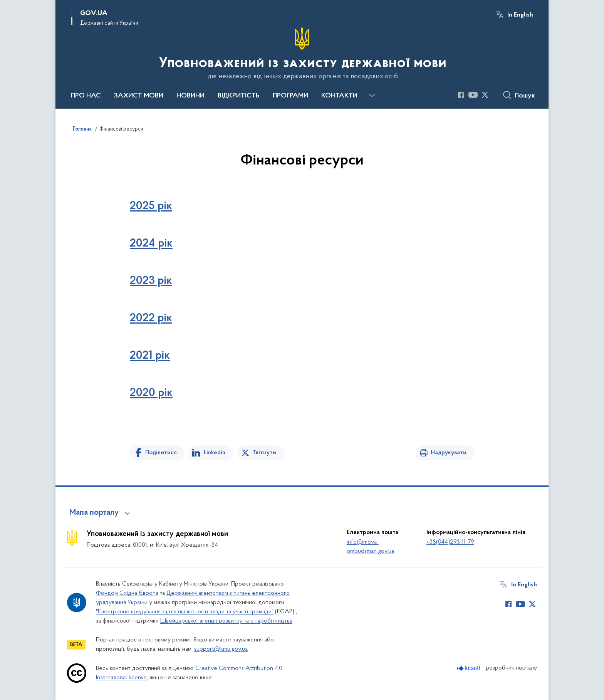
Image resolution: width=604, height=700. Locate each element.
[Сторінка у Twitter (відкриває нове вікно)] (485, 95)
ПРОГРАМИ (290, 96)
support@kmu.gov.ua (221, 649)
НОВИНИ (190, 96)
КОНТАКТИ (339, 96)
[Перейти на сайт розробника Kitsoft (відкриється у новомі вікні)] (469, 668)
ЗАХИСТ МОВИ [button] (139, 96)
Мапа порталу (94, 513)
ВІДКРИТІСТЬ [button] (239, 96)
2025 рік (151, 206)
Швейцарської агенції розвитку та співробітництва (226, 621)
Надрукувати (449, 453)
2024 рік (151, 244)
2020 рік (151, 393)
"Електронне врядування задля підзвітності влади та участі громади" (185, 612)
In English (520, 15)
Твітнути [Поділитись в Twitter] (264, 453)
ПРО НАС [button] (86, 96)
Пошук (525, 96)
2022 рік (151, 319)
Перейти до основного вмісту (5, 5)
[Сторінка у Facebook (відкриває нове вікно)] (461, 95)
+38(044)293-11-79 (450, 542)
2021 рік (150, 356)
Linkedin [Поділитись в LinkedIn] (215, 453)
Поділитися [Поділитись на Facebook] (161, 453)
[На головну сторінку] (302, 54)
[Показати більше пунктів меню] (372, 96)
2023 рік (151, 281)
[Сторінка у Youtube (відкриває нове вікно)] (473, 95)
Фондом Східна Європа (127, 593)
